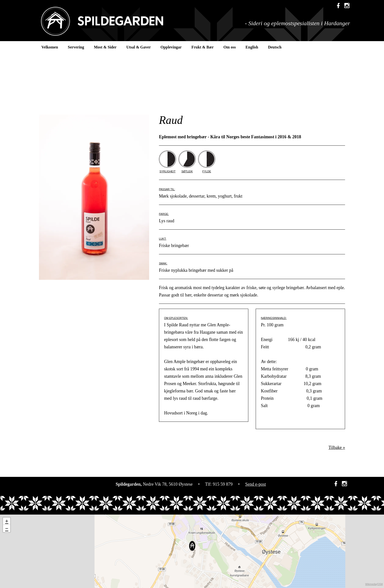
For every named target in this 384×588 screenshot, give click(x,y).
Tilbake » (337, 447)
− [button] (7, 528)
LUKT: (163, 239)
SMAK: (163, 263)
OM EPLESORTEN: (176, 318)
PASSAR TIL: (167, 189)
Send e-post (256, 484)
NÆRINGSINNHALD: (274, 318)
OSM (380, 584)
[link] (347, 6)
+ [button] (7, 521)
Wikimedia (371, 584)
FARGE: (164, 214)
